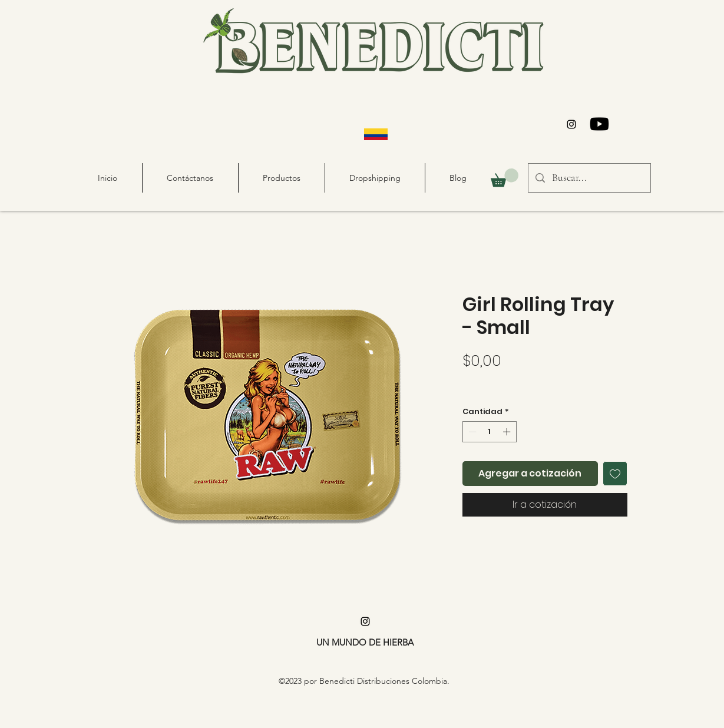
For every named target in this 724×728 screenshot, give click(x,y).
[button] (505, 178)
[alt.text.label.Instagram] (571, 124)
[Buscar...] (589, 178)
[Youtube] (599, 124)
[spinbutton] (489, 432)
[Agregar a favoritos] (615, 474)
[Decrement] (471, 432)
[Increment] (508, 432)
